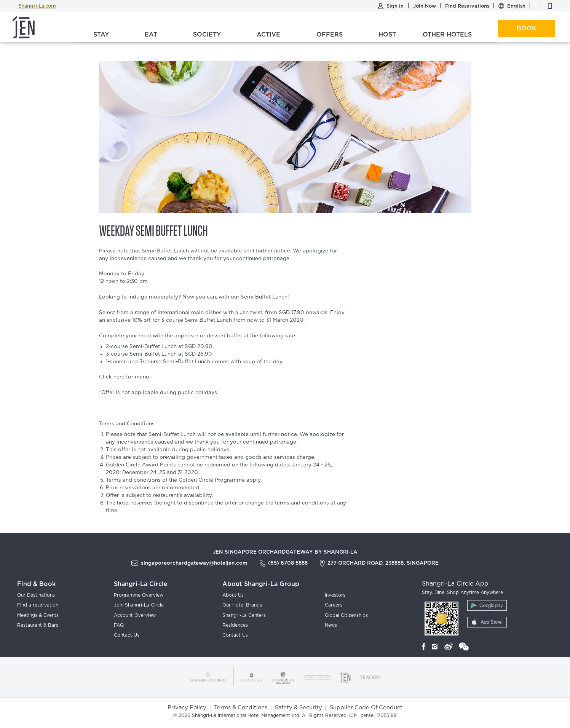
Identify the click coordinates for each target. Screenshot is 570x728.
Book (527, 28)
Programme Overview (139, 595)
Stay (101, 34)
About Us (233, 595)
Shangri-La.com (37, 6)
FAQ (119, 625)
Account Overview (135, 615)
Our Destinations (36, 595)
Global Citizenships (346, 615)
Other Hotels (447, 34)
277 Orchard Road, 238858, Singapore (383, 563)
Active (268, 34)
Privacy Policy (187, 708)
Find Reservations (468, 6)
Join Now (425, 6)
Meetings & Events (38, 615)
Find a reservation (38, 605)
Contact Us (127, 635)
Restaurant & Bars (38, 625)
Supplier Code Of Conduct (366, 708)
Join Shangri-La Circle (139, 605)
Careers (334, 605)
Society (207, 34)
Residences (235, 625)
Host (387, 34)
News (331, 625)
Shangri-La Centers (244, 615)
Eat (151, 34)
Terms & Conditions (241, 708)
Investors (335, 595)
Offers (330, 34)
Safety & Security (299, 708)
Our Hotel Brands (242, 605)
